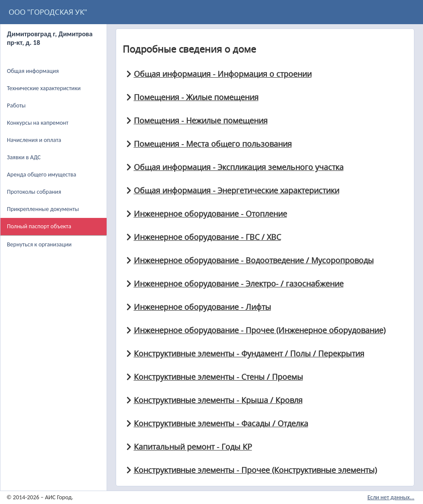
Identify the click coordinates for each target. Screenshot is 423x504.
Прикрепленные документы (43, 209)
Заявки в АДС (24, 157)
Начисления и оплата (34, 140)
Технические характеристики (44, 88)
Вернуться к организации (39, 244)
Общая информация (33, 71)
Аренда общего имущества (41, 175)
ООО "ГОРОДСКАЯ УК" (48, 12)
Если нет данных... (391, 497)
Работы (16, 106)
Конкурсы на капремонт (38, 123)
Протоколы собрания (34, 192)
